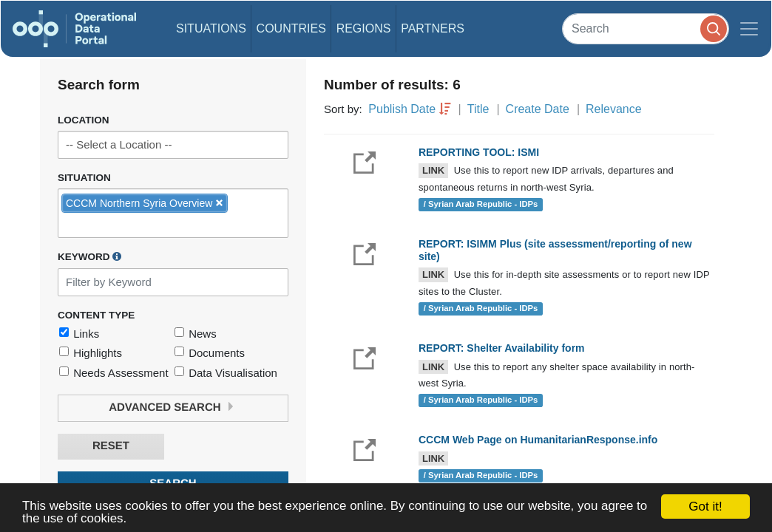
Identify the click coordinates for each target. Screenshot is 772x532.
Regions (364, 28)
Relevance (614, 109)
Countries (291, 28)
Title (478, 109)
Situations (211, 28)
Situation (84, 178)
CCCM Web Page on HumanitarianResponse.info (538, 440)
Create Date (538, 109)
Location (84, 120)
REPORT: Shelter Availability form (502, 348)
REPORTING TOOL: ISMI (479, 152)
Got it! (705, 507)
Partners (433, 28)
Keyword (89, 256)
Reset (111, 446)
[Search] (646, 28)
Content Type (96, 315)
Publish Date (402, 109)
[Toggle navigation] (749, 29)
